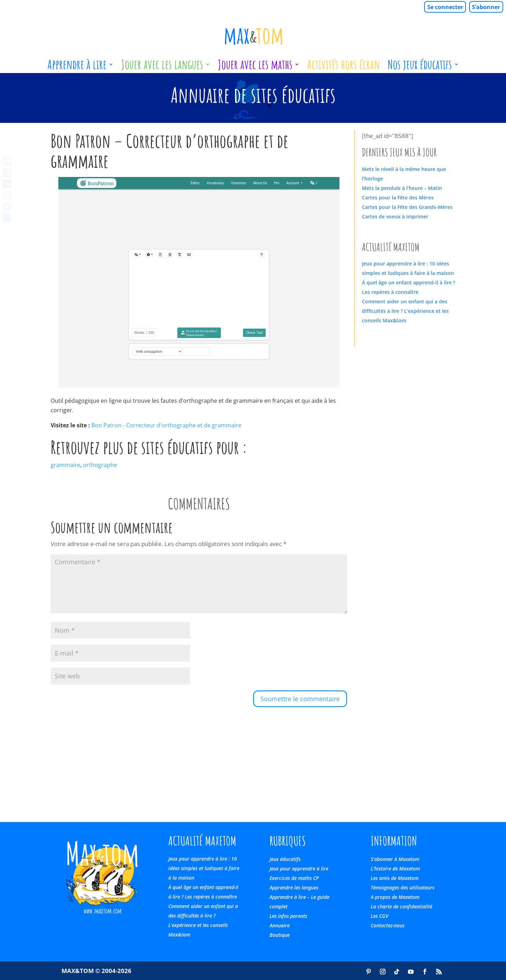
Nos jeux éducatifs (420, 67)
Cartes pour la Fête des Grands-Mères (407, 207)
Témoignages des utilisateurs (403, 887)
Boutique (280, 935)
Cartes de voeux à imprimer (395, 216)
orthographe (100, 465)
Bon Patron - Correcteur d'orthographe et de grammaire (166, 425)
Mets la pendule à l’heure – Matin (402, 188)
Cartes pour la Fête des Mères (398, 198)
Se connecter (445, 7)
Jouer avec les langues (162, 67)
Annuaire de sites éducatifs (253, 95)
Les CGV (379, 916)
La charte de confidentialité (401, 906)
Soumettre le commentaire (300, 699)
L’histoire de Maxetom (395, 869)
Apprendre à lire (77, 67)
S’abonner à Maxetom (395, 859)
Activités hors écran (343, 67)
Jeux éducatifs (285, 859)
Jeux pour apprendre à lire (299, 869)
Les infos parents (288, 916)
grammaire (65, 465)
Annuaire (280, 925)
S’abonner (486, 7)
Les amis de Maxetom (395, 878)
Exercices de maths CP (294, 878)
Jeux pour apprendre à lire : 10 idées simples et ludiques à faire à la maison (204, 868)
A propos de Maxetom (395, 897)
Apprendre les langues (294, 887)
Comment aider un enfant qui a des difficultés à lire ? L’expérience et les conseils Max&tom (405, 311)
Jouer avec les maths (255, 67)
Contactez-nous (388, 925)
